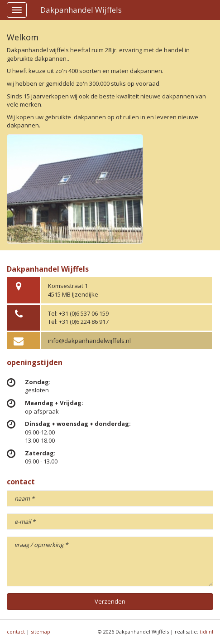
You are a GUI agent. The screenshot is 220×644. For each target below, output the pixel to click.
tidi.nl (206, 632)
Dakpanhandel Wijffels (81, 10)
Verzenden (110, 601)
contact (16, 632)
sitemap (41, 632)
